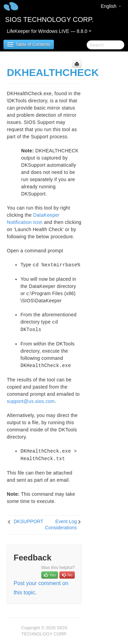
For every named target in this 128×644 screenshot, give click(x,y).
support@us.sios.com (31, 401)
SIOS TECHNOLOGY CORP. (49, 20)
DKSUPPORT (29, 521)
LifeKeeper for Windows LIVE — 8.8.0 (49, 31)
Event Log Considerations (61, 525)
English (111, 6)
